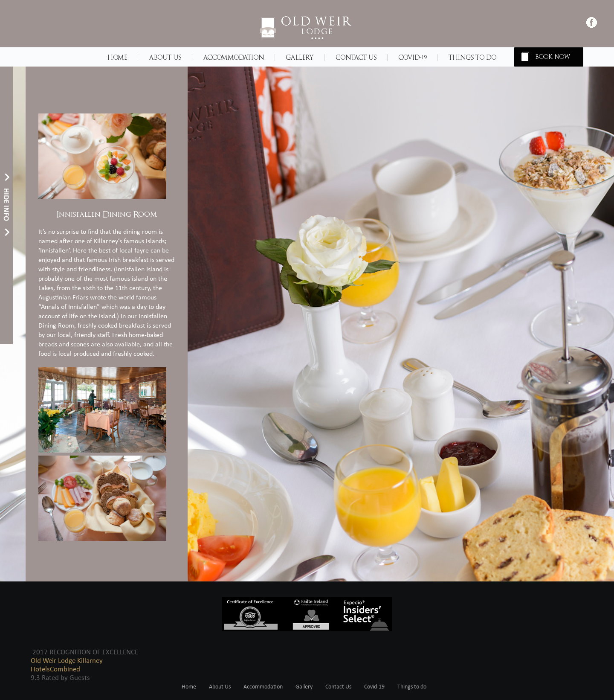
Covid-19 (413, 58)
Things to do (472, 58)
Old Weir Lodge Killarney (67, 661)
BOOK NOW (553, 57)
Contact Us (356, 58)
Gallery (300, 58)
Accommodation (233, 58)
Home (117, 58)
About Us (165, 58)
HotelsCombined (55, 670)
